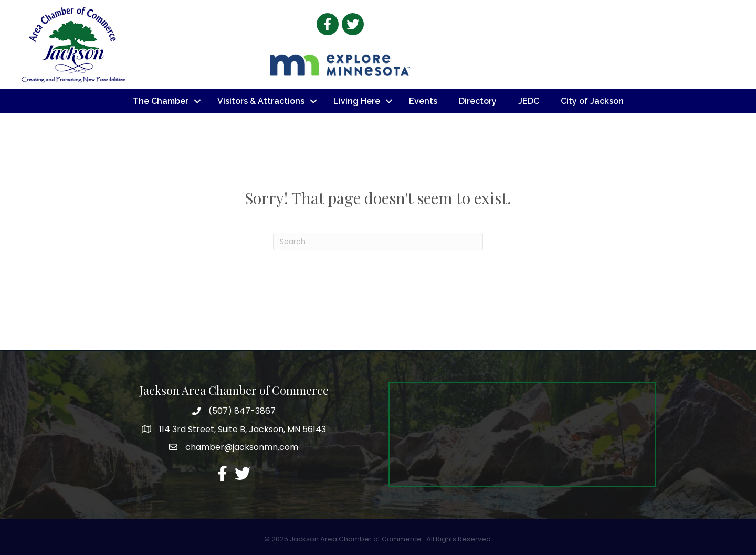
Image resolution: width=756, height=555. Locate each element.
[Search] (378, 242)
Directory (478, 101)
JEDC (529, 101)
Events (423, 101)
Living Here (357, 101)
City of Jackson (592, 101)
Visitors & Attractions (261, 101)
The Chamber (161, 101)
